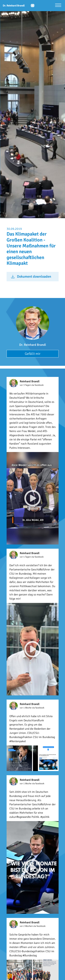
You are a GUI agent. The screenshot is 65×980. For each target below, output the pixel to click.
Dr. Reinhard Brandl (33, 345)
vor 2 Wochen (27, 926)
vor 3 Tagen (26, 385)
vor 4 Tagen (26, 557)
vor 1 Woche (26, 708)
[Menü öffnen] (58, 6)
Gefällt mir (33, 354)
